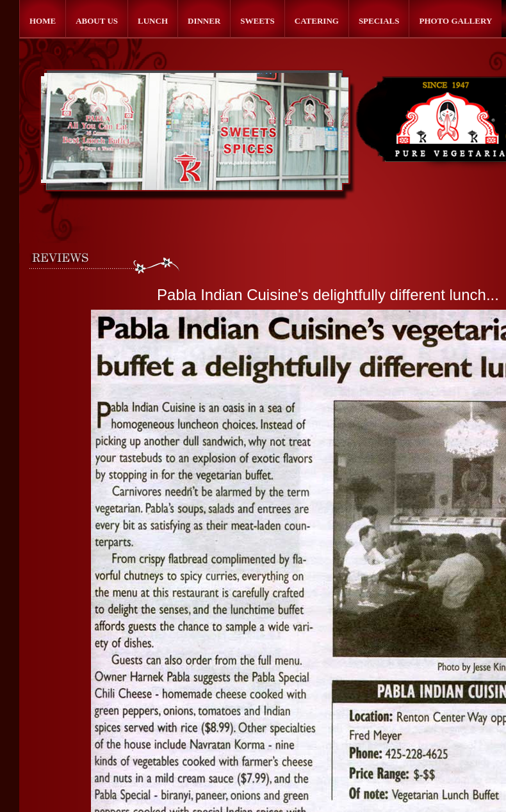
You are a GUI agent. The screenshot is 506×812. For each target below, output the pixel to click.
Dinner (204, 21)
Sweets (257, 21)
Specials (379, 21)
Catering (317, 21)
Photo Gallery (455, 21)
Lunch (153, 21)
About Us (97, 21)
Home (43, 21)
